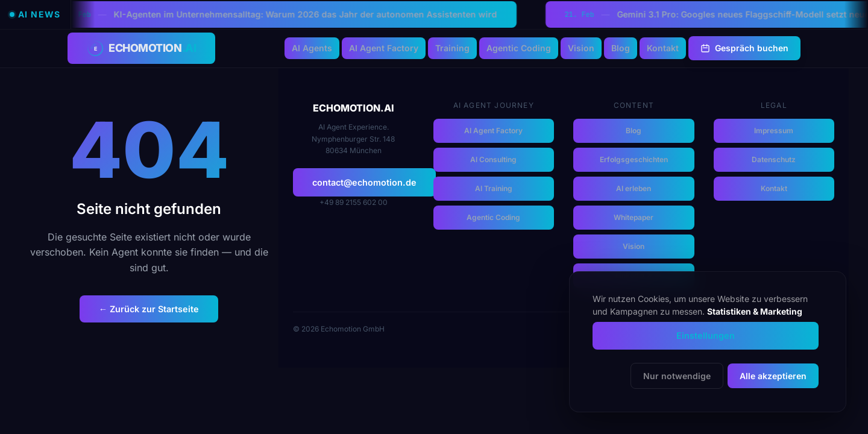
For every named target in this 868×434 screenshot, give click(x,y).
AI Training (494, 188)
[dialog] (708, 342)
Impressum (774, 131)
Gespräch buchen (744, 48)
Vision (581, 48)
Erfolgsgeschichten (634, 159)
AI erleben (634, 188)
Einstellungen (706, 335)
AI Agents (312, 48)
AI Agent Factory (384, 48)
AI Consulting (493, 159)
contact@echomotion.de (364, 182)
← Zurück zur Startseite (149, 309)
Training (452, 48)
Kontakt (663, 48)
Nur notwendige (677, 376)
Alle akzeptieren (773, 376)
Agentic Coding (519, 48)
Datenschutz (774, 159)
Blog (621, 48)
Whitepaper (634, 217)
